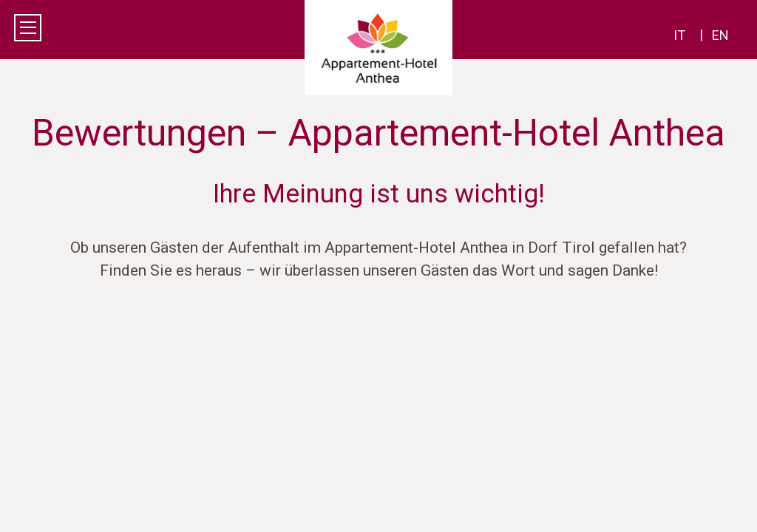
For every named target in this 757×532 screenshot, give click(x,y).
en (720, 35)
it (679, 35)
